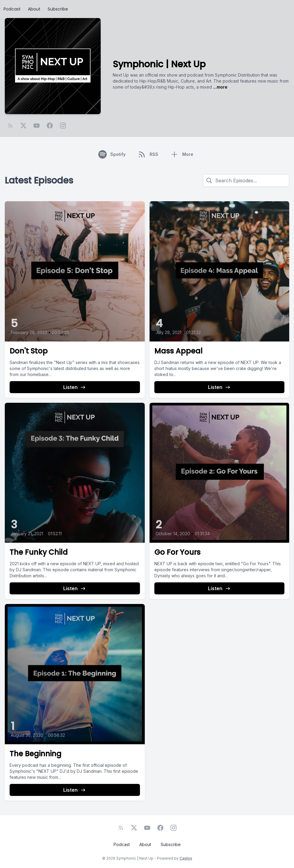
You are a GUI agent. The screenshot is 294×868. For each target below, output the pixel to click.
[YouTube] (37, 126)
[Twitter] (23, 126)
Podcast (12, 9)
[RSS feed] (10, 126)
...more (220, 87)
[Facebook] (50, 126)
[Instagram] (63, 126)
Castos (186, 858)
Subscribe (58, 9)
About (34, 9)
